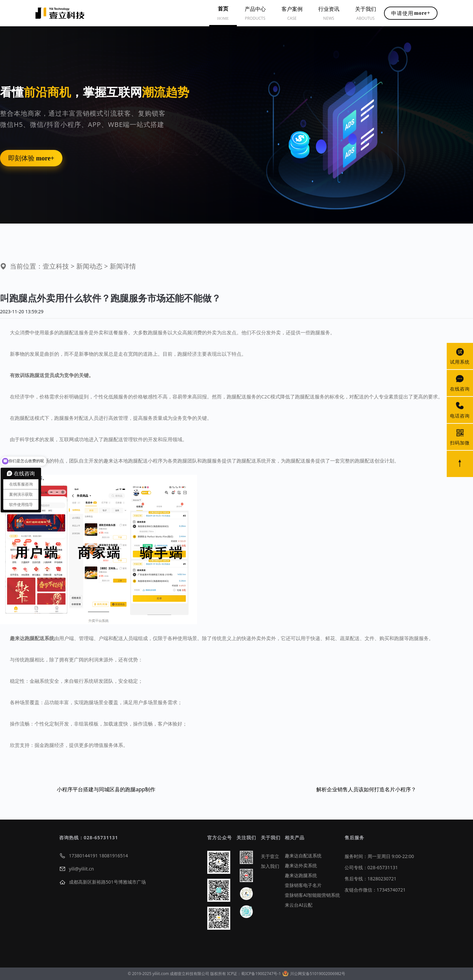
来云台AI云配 (299, 905)
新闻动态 (89, 266)
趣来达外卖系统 (301, 865)
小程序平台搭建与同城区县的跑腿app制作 (106, 789)
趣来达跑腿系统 (301, 875)
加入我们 (270, 866)
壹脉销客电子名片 (303, 885)
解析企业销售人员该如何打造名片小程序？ (366, 789)
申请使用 (411, 13)
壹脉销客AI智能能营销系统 (312, 895)
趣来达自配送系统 (303, 856)
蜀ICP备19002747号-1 (261, 974)
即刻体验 (31, 158)
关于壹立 (270, 856)
